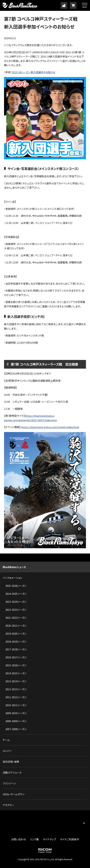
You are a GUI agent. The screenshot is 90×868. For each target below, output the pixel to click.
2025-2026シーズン (16, 586)
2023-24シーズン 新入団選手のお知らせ (34, 72)
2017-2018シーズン (16, 649)
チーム (6, 740)
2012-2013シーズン (16, 689)
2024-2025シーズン (16, 594)
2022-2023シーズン (16, 610)
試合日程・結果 (11, 762)
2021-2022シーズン (16, 618)
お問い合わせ (18, 839)
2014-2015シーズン (16, 673)
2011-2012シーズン (16, 697)
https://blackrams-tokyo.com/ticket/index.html (50, 427)
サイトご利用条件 (70, 839)
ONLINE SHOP (73, 5)
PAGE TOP (84, 823)
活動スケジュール (12, 772)
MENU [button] (85, 7)
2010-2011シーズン (16, 705)
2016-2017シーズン (16, 657)
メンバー (7, 751)
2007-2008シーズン (16, 729)
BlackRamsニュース (14, 567)
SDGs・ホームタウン (14, 794)
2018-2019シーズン (16, 641)
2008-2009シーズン (16, 721)
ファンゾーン (9, 783)
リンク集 (34, 839)
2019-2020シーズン (16, 633)
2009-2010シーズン (16, 713)
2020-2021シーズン (16, 626)
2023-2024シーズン (16, 602)
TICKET (64, 5)
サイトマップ (49, 839)
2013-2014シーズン (16, 681)
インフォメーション (12, 578)
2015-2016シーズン (16, 665)
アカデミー (9, 805)
